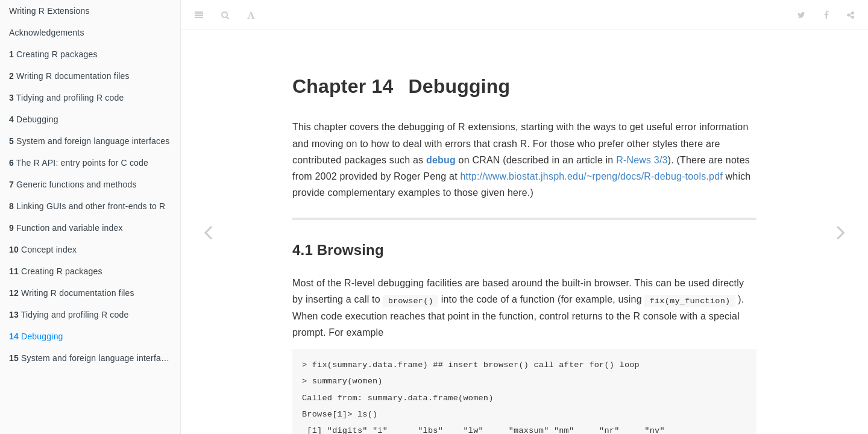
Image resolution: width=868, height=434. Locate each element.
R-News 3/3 (642, 160)
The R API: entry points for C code (79, 163)
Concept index (43, 250)
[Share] (851, 15)
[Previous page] (208, 232)
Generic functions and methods (73, 184)
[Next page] (841, 232)
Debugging (34, 119)
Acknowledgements (47, 33)
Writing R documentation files (69, 76)
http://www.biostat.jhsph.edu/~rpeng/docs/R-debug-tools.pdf (591, 176)
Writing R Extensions (49, 11)
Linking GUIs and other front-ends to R (87, 206)
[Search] (225, 15)
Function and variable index (66, 228)
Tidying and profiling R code (66, 98)
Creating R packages (53, 54)
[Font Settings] (251, 15)
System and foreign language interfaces (89, 141)
